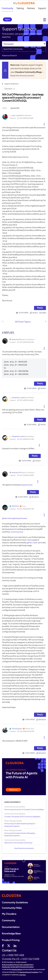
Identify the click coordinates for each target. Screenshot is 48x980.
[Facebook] (3, 946)
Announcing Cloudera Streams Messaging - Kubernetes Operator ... (20, 834)
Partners (31, 8)
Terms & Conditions (8, 965)
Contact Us (9, 950)
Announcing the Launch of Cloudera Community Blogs (24, 809)
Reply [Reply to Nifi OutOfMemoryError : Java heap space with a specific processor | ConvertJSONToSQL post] (40, 308)
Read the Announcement (22, 75)
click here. (23, 975)
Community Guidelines (15, 902)
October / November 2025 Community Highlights (22, 817)
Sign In (7, 19)
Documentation (11, 927)
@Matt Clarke (32, 543)
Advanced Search (9, 55)
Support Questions (11, 84)
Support (42, 8)
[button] (44, 123)
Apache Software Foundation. (29, 972)
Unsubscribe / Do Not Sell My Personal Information (18, 967)
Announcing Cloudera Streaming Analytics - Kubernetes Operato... (20, 825)
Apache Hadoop (17, 969)
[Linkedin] (15, 946)
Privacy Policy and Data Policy (24, 965)
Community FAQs (12, 908)
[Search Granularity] (24, 44)
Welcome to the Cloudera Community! (18, 843)
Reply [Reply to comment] (40, 383)
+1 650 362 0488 (30, 959)
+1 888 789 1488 (15, 955)
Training (20, 8)
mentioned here (17, 532)
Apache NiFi (15, 108)
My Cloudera (9, 914)
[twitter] (9, 946)
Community (7, 8)
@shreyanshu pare (25, 485)
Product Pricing (11, 940)
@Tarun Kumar (7, 518)
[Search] (24, 49)
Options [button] (8, 89)
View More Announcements (24, 848)
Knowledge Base (11, 933)
